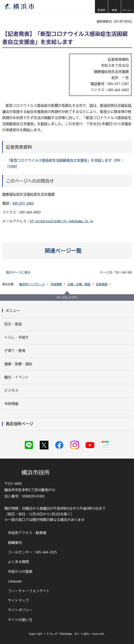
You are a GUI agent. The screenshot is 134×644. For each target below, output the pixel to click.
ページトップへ (67, 298)
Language (15, 581)
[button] (101, 7)
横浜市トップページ (32, 284)
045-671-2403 (23, 203)
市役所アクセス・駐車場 (27, 533)
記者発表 (102, 284)
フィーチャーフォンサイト (29, 591)
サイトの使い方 (20, 620)
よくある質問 (18, 562)
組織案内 (15, 543)
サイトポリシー (20, 610)
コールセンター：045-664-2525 (32, 552)
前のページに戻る (18, 272)
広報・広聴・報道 (79, 284)
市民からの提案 (20, 572)
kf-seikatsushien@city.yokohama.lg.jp (62, 221)
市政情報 (56, 284)
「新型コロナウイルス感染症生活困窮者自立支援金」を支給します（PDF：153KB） (65, 163)
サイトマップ (18, 600)
